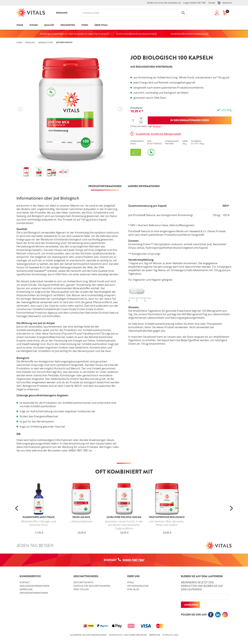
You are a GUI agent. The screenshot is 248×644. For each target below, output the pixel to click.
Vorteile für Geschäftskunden (92, 586)
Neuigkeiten (68, 25)
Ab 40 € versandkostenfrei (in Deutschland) (136, 34)
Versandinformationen (34, 593)
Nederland (225, 3)
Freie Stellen (81, 589)
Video (85, 25)
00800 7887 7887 (198, 3)
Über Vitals (101, 25)
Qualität (49, 25)
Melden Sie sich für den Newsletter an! (164, 3)
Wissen (34, 25)
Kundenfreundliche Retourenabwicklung (190, 34)
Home (20, 25)
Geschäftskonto (83, 582)
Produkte (62, 13)
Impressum (26, 589)
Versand (157, 126)
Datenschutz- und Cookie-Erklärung (128, 635)
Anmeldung (191, 605)
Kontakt (212, 3)
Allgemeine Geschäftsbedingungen (88, 635)
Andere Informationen (144, 186)
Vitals (131, 582)
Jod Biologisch (64, 42)
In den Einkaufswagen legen (190, 120)
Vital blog (133, 589)
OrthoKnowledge (138, 586)
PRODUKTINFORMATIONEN (105, 186)
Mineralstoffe (46, 42)
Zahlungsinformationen (35, 586)
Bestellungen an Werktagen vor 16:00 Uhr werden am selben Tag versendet (74, 34)
